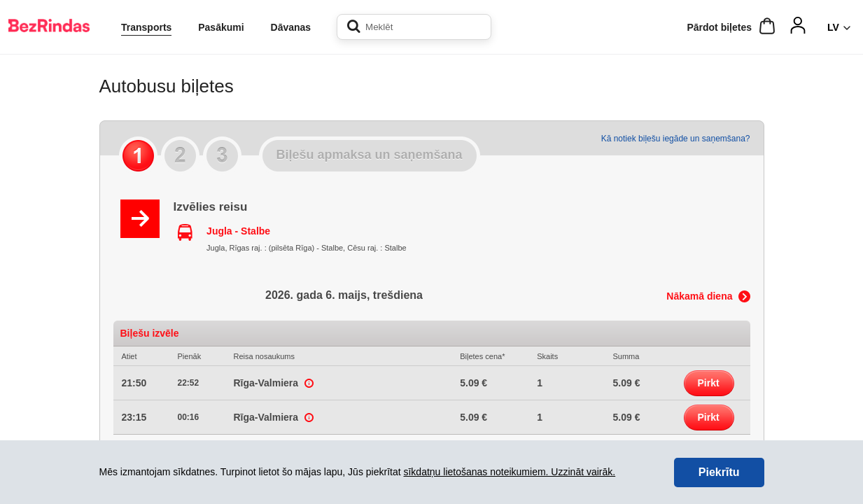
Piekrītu (719, 472)
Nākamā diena (699, 296)
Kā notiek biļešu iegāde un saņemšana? (676, 139)
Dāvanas (291, 27)
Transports (146, 27)
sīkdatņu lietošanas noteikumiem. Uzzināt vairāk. (509, 472)
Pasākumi (221, 27)
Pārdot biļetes (719, 27)
